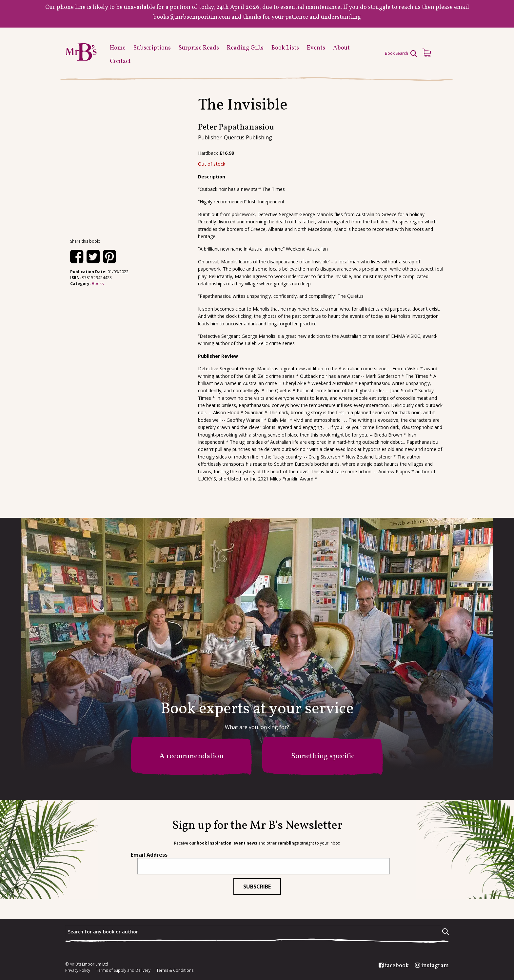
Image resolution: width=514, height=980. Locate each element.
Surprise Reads (199, 48)
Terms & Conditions (175, 970)
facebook (397, 966)
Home (118, 48)
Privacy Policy (78, 970)
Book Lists (285, 48)
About (341, 48)
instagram (435, 966)
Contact (120, 61)
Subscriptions (152, 48)
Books (98, 284)
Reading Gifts (245, 48)
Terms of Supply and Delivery (123, 970)
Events (316, 48)
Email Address (149, 855)
